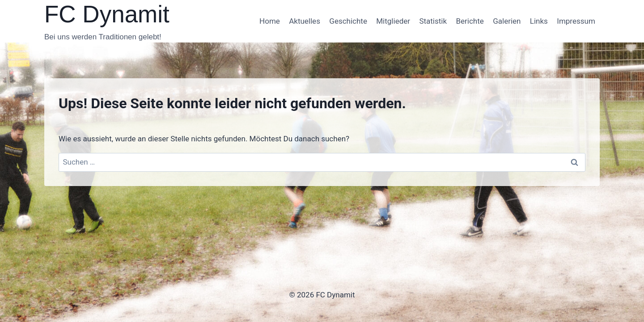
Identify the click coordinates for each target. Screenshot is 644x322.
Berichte (470, 21)
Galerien (507, 21)
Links (539, 21)
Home (270, 21)
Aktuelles (305, 21)
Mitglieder (393, 21)
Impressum (576, 21)
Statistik (433, 21)
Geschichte (348, 21)
